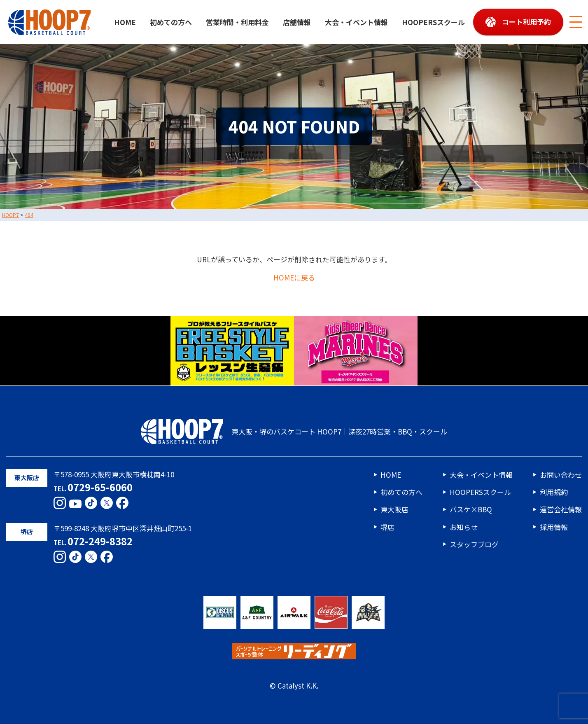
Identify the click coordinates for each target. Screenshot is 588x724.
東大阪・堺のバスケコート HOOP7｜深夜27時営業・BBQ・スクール (294, 432)
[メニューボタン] (576, 22)
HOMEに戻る (294, 278)
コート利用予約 (526, 22)
